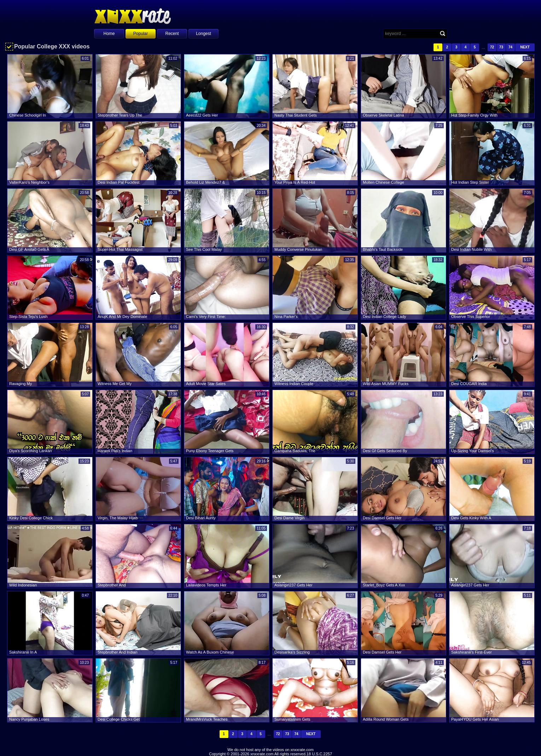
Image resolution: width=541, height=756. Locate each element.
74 (510, 47)
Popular (141, 34)
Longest (203, 34)
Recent (172, 34)
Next (525, 47)
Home (109, 34)
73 (501, 47)
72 (492, 47)
